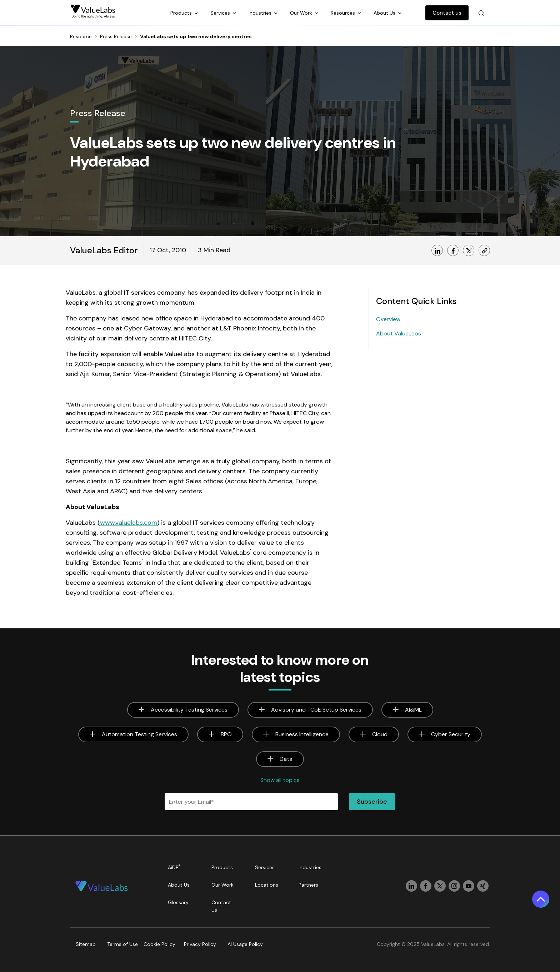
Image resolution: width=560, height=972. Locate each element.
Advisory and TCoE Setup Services (316, 710)
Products (182, 13)
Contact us (447, 13)
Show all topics (280, 780)
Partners (308, 885)
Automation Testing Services (139, 734)
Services (221, 13)
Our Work (302, 13)
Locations (267, 885)
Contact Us (221, 906)
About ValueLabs (399, 333)
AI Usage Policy (245, 944)
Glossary (178, 902)
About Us (385, 13)
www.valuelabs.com (129, 523)
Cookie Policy (159, 944)
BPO (226, 734)
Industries (261, 13)
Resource (81, 36)
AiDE (174, 867)
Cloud (380, 734)
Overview (388, 319)
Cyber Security (451, 734)
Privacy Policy (200, 944)
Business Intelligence (302, 734)
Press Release (116, 36)
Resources (344, 13)
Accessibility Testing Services (189, 710)
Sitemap (86, 944)
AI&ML (413, 710)
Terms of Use (122, 944)
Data (286, 759)
